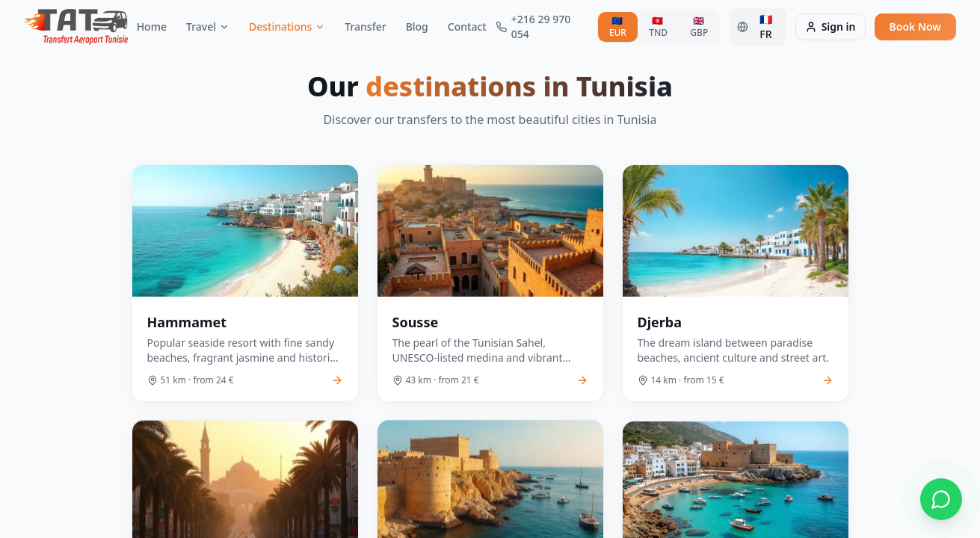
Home (152, 27)
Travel (208, 27)
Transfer (365, 27)
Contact (467, 27)
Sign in (830, 27)
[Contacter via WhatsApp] (941, 499)
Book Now (915, 27)
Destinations (287, 27)
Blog (417, 27)
